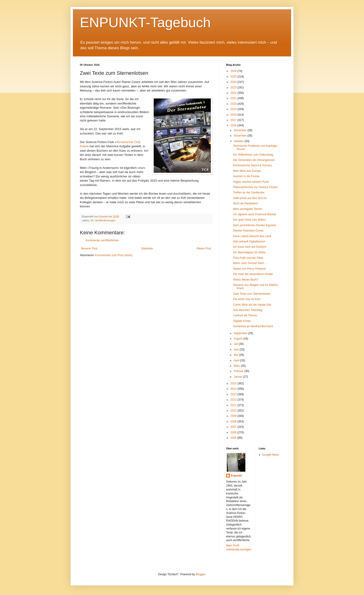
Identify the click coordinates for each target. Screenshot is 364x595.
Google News (271, 455)
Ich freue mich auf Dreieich (250, 247)
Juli (236, 344)
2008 (234, 422)
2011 (234, 405)
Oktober (239, 141)
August (239, 339)
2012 (234, 400)
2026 (234, 71)
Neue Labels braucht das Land (252, 236)
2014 (234, 389)
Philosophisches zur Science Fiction (255, 187)
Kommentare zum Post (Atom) (114, 255)
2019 (234, 109)
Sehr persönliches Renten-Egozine (255, 225)
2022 (234, 93)
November (241, 136)
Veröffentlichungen (105, 220)
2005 (234, 438)
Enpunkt (236, 476)
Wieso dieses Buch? (246, 280)
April (237, 360)
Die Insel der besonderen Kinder (253, 274)
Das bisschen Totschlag (248, 310)
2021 (234, 98)
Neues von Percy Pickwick (249, 269)
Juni (237, 350)
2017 (234, 120)
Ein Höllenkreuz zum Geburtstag (253, 155)
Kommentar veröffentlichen (102, 240)
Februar (239, 371)
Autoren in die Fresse (246, 176)
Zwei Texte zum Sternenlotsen (252, 294)
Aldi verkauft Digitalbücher (249, 242)
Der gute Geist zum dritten (249, 220)
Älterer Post (204, 248)
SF (92, 220)
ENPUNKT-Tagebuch (145, 22)
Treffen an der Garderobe (249, 193)
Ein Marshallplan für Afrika (249, 252)
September (241, 333)
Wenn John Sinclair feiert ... (250, 263)
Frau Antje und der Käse (248, 258)
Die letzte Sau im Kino (247, 299)
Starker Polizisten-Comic (248, 231)
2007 (234, 427)
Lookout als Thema (245, 315)
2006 (234, 432)
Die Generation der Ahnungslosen (254, 160)
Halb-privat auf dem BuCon (250, 198)
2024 (234, 82)
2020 (234, 104)
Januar (238, 377)
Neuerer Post (89, 248)
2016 (234, 125)
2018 (234, 115)
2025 (234, 77)
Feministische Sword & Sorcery (252, 165)
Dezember (241, 130)
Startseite (147, 248)
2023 (234, 88)
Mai (236, 355)
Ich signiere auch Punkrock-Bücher (255, 214)
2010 (234, 411)
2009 (234, 416)
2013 (234, 394)
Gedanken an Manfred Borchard (253, 326)
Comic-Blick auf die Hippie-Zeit (252, 305)
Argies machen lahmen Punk (251, 182)
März (237, 366)
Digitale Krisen (242, 321)
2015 (234, 383)
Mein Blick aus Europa (247, 171)
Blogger (200, 574)
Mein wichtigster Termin (248, 209)
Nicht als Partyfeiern (245, 203)
